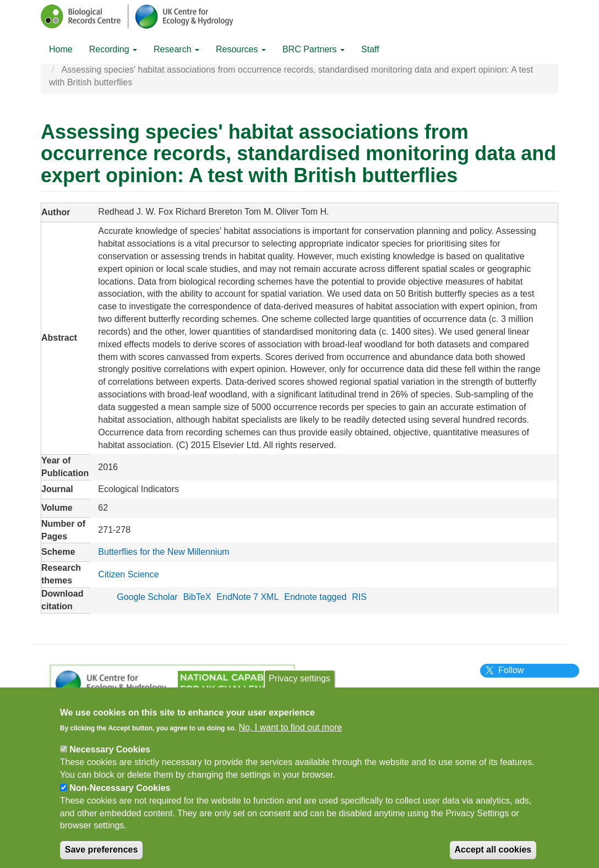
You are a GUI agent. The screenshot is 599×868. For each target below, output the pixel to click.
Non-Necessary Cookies (120, 793)
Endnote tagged (315, 597)
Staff (370, 49)
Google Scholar (147, 597)
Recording (113, 49)
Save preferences (102, 855)
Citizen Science (128, 574)
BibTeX (197, 597)
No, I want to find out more (291, 733)
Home (61, 49)
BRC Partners (314, 49)
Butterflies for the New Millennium (164, 552)
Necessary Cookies (110, 755)
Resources (241, 49)
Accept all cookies (493, 855)
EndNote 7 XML (247, 597)
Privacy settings (299, 684)
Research (176, 49)
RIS (359, 597)
